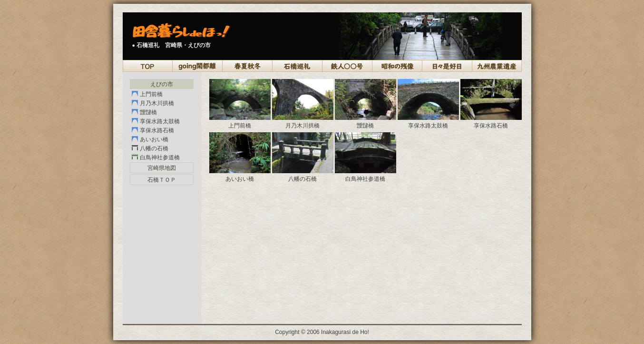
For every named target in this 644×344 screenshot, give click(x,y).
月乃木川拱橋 (157, 103)
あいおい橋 (154, 139)
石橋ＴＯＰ (162, 180)
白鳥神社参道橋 (160, 157)
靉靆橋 (148, 112)
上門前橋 (151, 94)
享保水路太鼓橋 (160, 121)
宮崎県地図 (162, 168)
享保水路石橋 (157, 130)
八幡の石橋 (154, 148)
